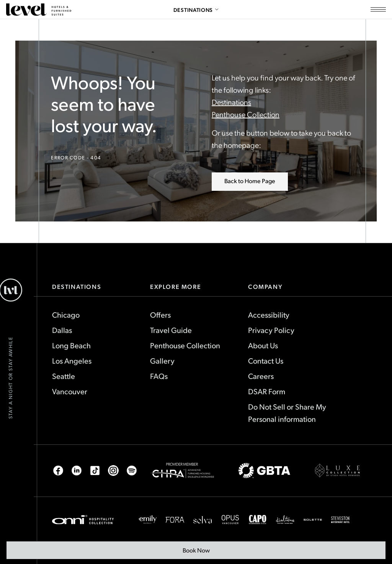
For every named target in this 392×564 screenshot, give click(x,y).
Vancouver (70, 391)
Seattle (64, 376)
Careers (261, 376)
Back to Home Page (250, 181)
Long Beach (71, 345)
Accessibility (269, 315)
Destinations (231, 102)
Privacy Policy (271, 330)
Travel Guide (171, 330)
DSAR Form (267, 391)
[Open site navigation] (378, 10)
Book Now (200, 553)
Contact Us (266, 361)
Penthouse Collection (246, 114)
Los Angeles (72, 361)
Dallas (62, 330)
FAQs (159, 376)
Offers (160, 315)
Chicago (66, 315)
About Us (263, 345)
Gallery (162, 361)
